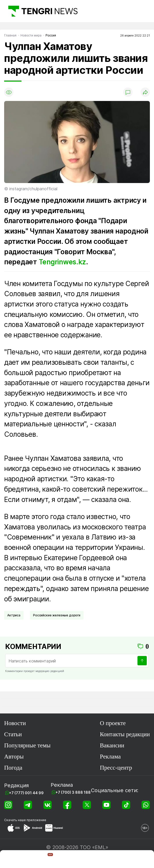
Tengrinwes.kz (63, 262)
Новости (15, 723)
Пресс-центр (116, 768)
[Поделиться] (145, 92)
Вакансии (112, 745)
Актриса (14, 615)
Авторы (14, 756)
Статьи (13, 734)
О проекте (113, 723)
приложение (36, 820)
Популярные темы (27, 745)
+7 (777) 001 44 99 (26, 793)
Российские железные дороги (57, 615)
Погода (13, 768)
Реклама (110, 756)
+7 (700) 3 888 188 (73, 792)
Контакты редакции (125, 734)
